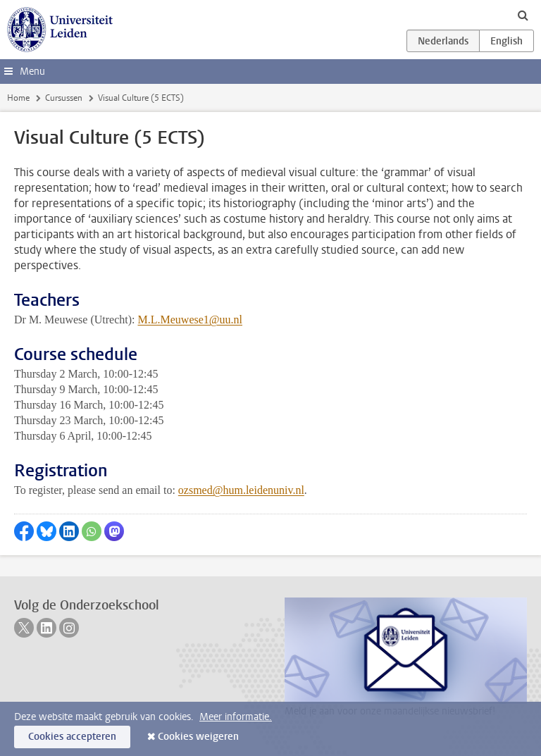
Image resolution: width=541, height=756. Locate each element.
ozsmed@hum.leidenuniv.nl (241, 490)
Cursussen (64, 98)
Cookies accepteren (72, 737)
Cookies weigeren (198, 737)
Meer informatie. (236, 717)
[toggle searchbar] (523, 15)
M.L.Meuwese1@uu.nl (191, 320)
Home (18, 98)
